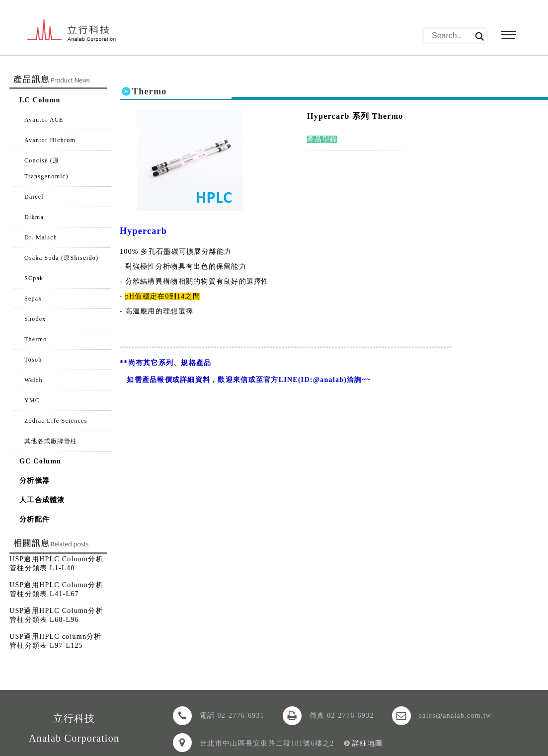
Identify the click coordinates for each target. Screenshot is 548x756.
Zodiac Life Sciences (56, 421)
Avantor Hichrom (50, 140)
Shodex (35, 319)
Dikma (34, 217)
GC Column (40, 461)
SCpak (34, 278)
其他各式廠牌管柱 (51, 441)
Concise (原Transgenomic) (46, 168)
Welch (34, 380)
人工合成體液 (42, 500)
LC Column (40, 100)
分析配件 (35, 519)
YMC (32, 400)
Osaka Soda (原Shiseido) (61, 258)
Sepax (33, 299)
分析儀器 (35, 481)
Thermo (36, 339)
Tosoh (33, 360)
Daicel (34, 197)
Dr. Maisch (41, 237)
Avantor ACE (44, 120)
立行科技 (81, 34)
